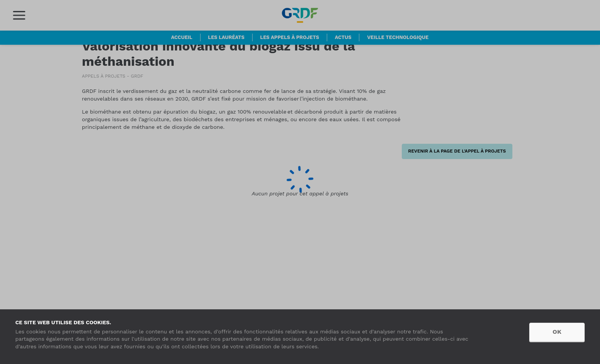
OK (557, 332)
